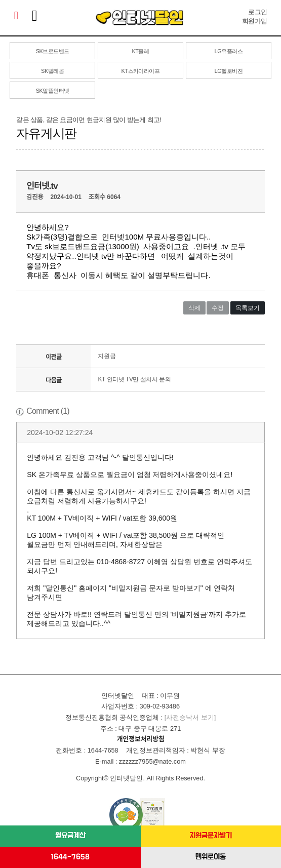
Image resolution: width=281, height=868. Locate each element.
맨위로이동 (211, 857)
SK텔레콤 (52, 71)
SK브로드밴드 (53, 51)
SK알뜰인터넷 (53, 91)
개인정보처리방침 (141, 739)
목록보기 (248, 308)
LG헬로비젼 (229, 71)
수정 (218, 308)
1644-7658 (70, 857)
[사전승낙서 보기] (190, 717)
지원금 (107, 356)
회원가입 (254, 21)
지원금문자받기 (211, 836)
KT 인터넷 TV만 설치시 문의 (134, 379)
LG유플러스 (229, 51)
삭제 (194, 308)
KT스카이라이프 (141, 71)
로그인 (257, 12)
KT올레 (140, 51)
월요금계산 (70, 836)
